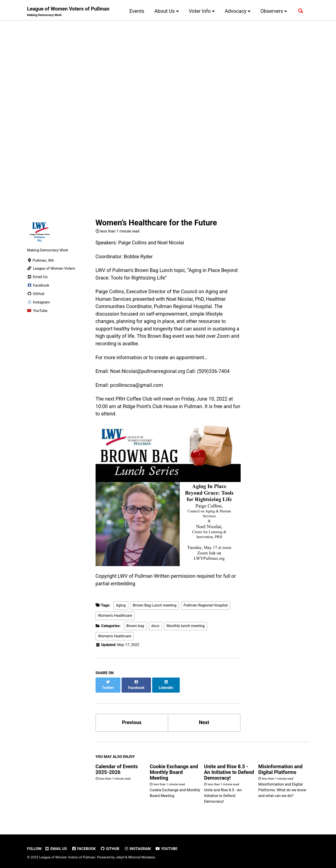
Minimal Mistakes (142, 855)
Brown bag (135, 629)
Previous (132, 721)
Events (136, 11)
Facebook (84, 847)
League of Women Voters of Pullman (68, 12)
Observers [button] (273, 11)
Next (204, 721)
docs (155, 629)
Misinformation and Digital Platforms (280, 768)
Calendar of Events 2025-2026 (117, 768)
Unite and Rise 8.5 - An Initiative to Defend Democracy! (229, 770)
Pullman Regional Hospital (206, 609)
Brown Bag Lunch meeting (155, 609)
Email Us (56, 847)
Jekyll (120, 855)
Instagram (139, 847)
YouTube (168, 847)
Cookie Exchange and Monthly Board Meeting (174, 770)
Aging (121, 609)
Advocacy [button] (237, 11)
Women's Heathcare (115, 639)
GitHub (111, 847)
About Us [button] (165, 11)
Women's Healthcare (115, 619)
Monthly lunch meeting (186, 629)
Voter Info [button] (201, 11)
